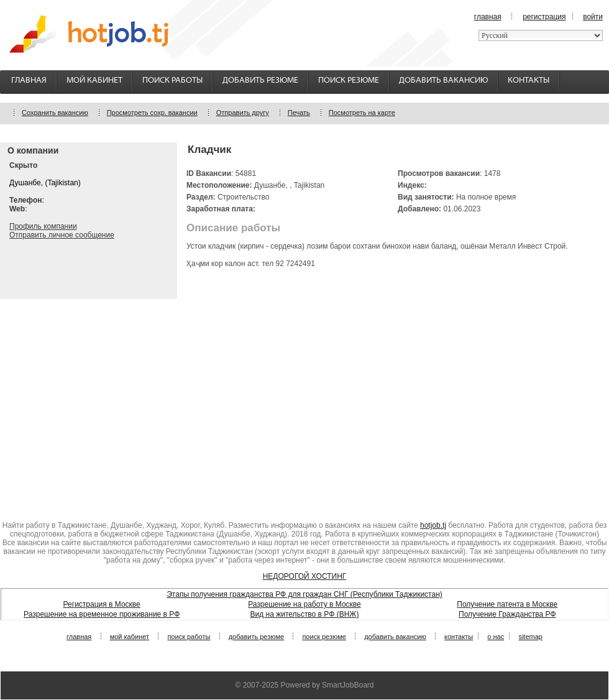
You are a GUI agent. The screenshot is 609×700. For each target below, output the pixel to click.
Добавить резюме (260, 81)
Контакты (529, 81)
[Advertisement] (304, 405)
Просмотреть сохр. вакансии (152, 113)
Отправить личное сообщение (62, 235)
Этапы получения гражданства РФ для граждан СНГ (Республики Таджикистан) (304, 594)
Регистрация (544, 17)
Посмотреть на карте (362, 113)
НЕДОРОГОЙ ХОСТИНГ (305, 576)
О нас (496, 637)
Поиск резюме (349, 81)
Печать (299, 113)
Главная (488, 17)
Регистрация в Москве (102, 604)
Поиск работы (172, 81)
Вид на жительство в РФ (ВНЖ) (305, 614)
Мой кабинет (94, 81)
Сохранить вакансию (55, 113)
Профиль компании (43, 226)
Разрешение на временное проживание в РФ (102, 614)
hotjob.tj (433, 525)
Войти (593, 17)
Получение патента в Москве (507, 604)
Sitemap (530, 637)
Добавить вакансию (443, 81)
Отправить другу (243, 113)
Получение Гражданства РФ (507, 614)
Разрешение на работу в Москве (304, 604)
